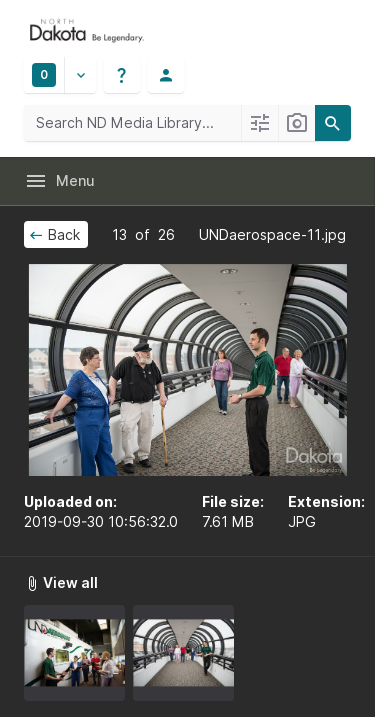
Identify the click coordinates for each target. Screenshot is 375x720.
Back (54, 234)
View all (61, 582)
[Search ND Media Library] (132, 123)
